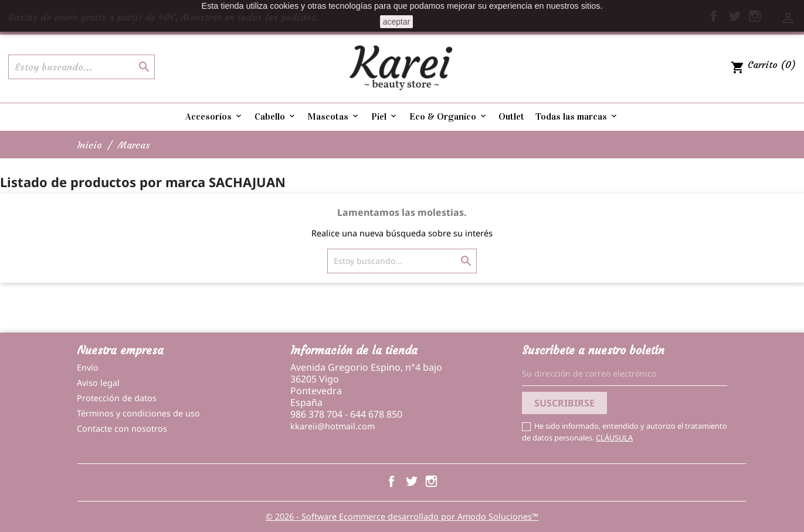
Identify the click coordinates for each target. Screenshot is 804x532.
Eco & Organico (449, 116)
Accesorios (214, 116)
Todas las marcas (577, 116)
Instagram (431, 481)
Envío (88, 367)
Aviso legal (98, 383)
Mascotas (334, 116)
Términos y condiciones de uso (138, 413)
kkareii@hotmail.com (333, 426)
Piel (385, 116)
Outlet (511, 116)
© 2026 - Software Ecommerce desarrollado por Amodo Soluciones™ (402, 516)
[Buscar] (82, 67)
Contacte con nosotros (122, 428)
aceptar (397, 22)
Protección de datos (117, 398)
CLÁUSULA (614, 438)
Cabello (276, 116)
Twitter (411, 481)
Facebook (391, 481)
